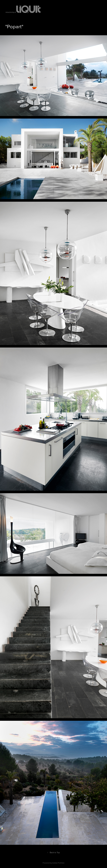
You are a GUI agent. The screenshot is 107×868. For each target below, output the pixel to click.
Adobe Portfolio (58, 863)
